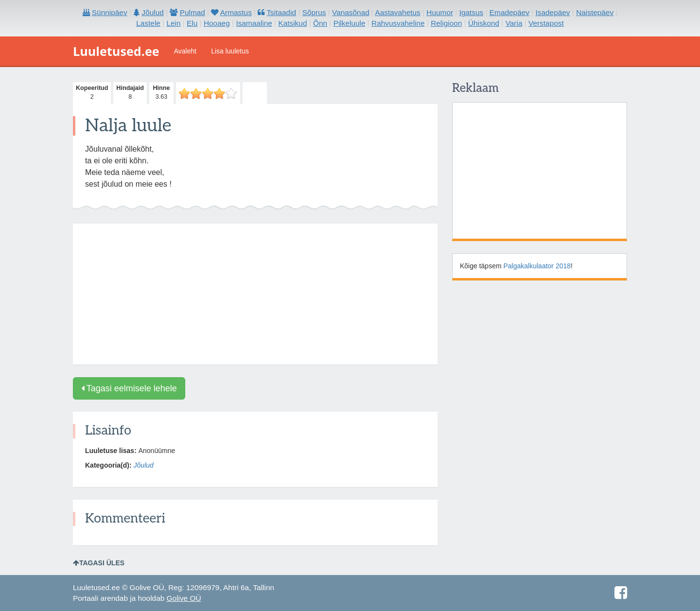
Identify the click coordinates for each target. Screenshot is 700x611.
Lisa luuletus (230, 51)
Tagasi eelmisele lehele (129, 388)
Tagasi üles (99, 563)
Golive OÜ (184, 598)
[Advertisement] (255, 294)
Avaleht (185, 51)
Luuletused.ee (116, 51)
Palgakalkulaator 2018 (537, 266)
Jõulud (144, 465)
